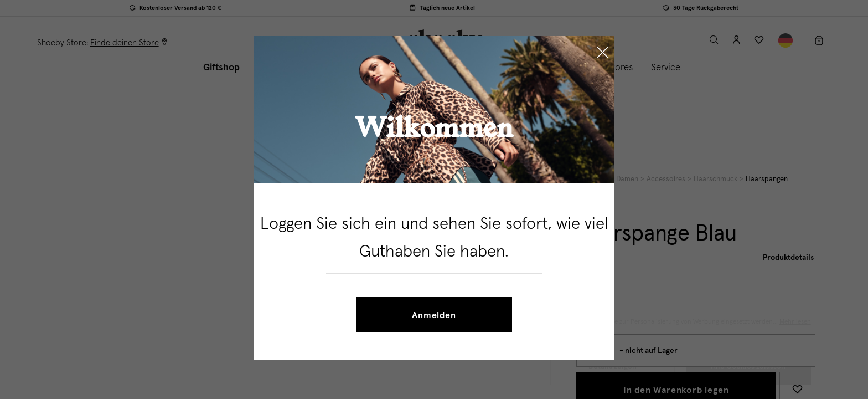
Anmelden (434, 315)
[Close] (603, 54)
